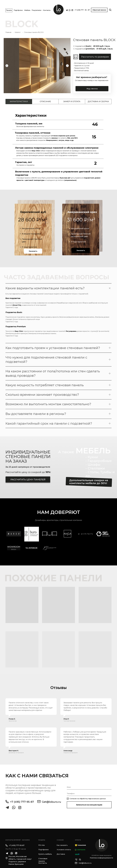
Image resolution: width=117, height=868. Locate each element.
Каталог (18, 32)
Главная (8, 32)
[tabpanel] (58, 148)
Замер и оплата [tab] (72, 101)
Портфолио (18, 10)
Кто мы (42, 845)
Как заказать (62, 845)
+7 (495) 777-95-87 (22, 802)
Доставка (61, 854)
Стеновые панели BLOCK (34, 32)
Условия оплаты (64, 850)
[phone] (89, 794)
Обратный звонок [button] (99, 10)
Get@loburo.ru (51, 802)
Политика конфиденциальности (101, 858)
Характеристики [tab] (19, 101)
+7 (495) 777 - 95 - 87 (82, 10)
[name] (89, 787)
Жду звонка (93, 89)
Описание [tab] (45, 101)
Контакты (47, 10)
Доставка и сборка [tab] (98, 101)
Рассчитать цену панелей (28, 480)
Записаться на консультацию (89, 805)
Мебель (27, 10)
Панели (9, 10)
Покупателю (36, 10)
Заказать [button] (33, 251)
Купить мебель (45, 854)
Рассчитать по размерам (95, 57)
